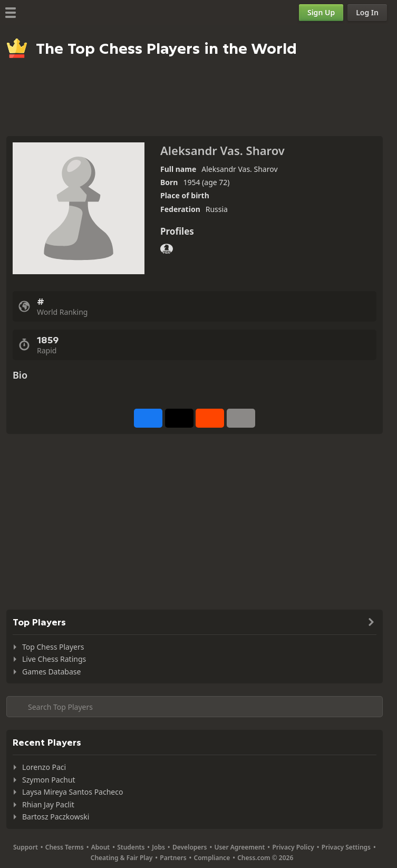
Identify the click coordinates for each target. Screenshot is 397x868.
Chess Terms (65, 847)
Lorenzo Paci (44, 767)
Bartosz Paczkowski (56, 817)
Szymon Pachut (49, 780)
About (101, 847)
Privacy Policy (293, 847)
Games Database (51, 672)
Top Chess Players (53, 647)
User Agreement (239, 847)
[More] (241, 418)
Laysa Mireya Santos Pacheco (72, 792)
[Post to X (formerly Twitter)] (179, 418)
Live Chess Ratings (54, 659)
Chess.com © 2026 (265, 858)
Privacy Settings (346, 847)
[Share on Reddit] (210, 418)
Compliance (212, 858)
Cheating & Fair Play (122, 858)
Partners (173, 858)
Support (26, 847)
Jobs (158, 847)
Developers (190, 847)
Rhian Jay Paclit (48, 804)
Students (131, 847)
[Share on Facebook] (148, 418)
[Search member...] (195, 707)
